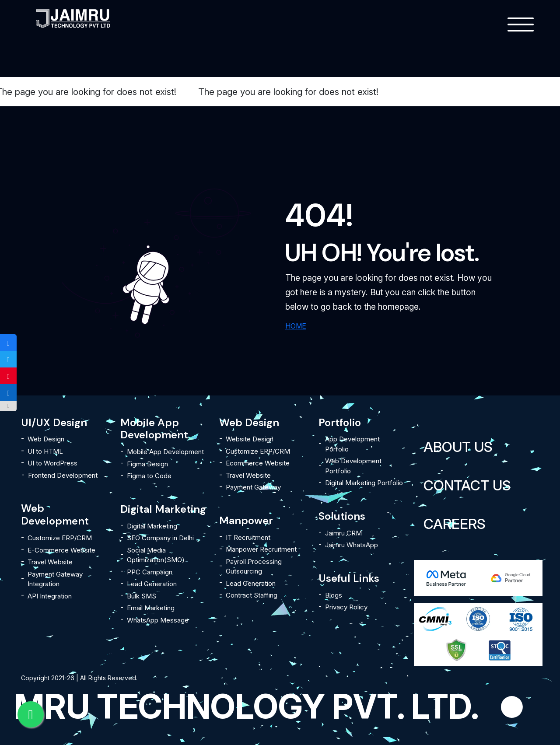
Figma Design (147, 464)
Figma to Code (149, 476)
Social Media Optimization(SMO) (156, 555)
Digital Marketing (152, 526)
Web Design (46, 439)
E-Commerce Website (61, 550)
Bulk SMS (142, 596)
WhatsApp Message (158, 620)
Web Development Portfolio (353, 466)
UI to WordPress (52, 463)
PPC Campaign (150, 572)
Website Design (250, 439)
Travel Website (50, 562)
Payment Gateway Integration (55, 579)
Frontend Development (63, 475)
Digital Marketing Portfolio (364, 483)
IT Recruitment (248, 537)
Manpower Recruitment (261, 549)
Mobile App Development (165, 452)
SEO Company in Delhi (160, 538)
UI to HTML (45, 451)
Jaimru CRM (343, 533)
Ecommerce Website (258, 463)
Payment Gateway (253, 487)
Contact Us (467, 485)
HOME (296, 326)
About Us (458, 447)
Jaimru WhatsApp (352, 545)
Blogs (334, 595)
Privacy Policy (346, 607)
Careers (455, 524)
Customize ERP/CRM (60, 538)
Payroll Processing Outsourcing (254, 567)
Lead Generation (152, 584)
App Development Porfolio (352, 444)
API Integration (50, 596)
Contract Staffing (252, 595)
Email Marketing (151, 608)
